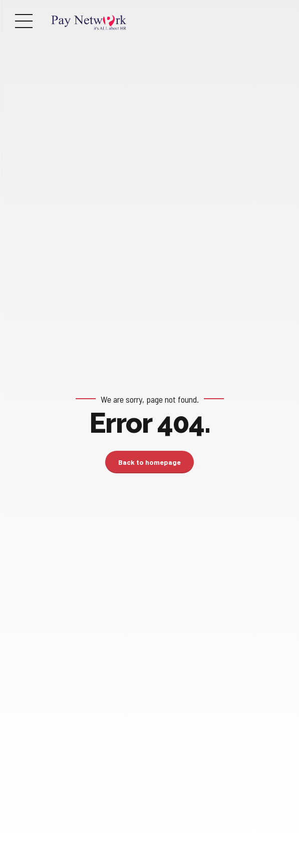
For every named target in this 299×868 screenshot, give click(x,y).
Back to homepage (149, 462)
